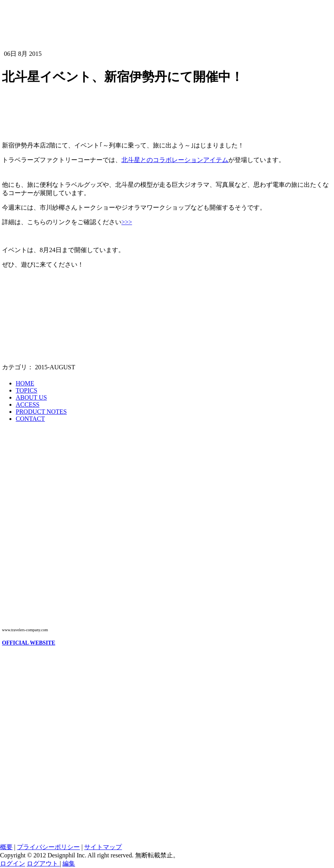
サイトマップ (103, 847)
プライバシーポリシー (48, 847)
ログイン (13, 863)
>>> (127, 222)
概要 (6, 847)
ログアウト (43, 863)
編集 (69, 863)
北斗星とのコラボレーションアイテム (175, 160)
